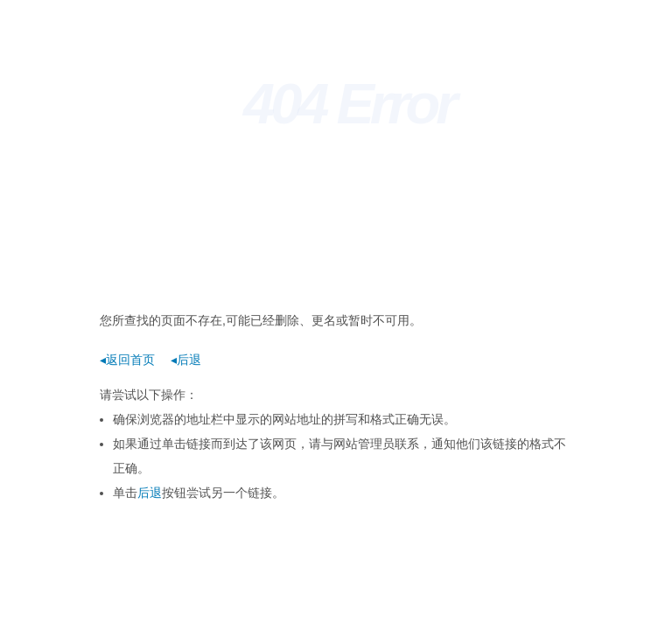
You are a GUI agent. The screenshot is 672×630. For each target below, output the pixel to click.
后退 (150, 493)
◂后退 (186, 360)
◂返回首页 (127, 360)
